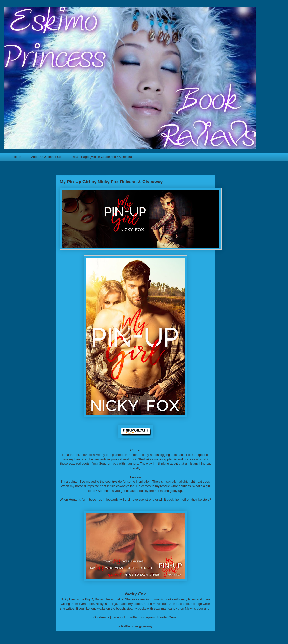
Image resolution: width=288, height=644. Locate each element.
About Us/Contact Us (46, 157)
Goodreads (101, 617)
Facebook (119, 617)
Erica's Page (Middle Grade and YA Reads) (101, 157)
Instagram (147, 617)
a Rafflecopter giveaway (136, 626)
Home (17, 157)
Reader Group (167, 617)
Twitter (133, 617)
